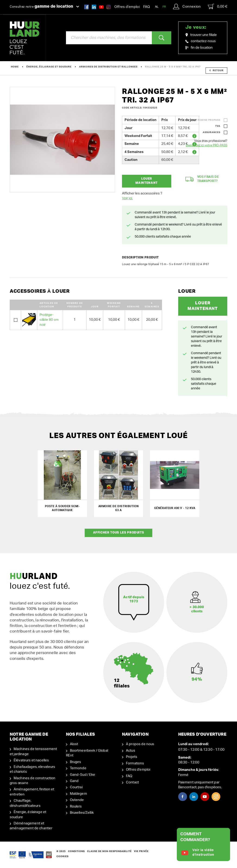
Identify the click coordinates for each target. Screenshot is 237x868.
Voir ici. (127, 198)
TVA (218, 126)
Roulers (76, 806)
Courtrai (76, 787)
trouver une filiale (201, 35)
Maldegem (78, 794)
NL (157, 7)
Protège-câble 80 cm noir (49, 320)
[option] (62, 140)
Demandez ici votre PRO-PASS (207, 145)
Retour (217, 70)
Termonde (78, 768)
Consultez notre (44, 6)
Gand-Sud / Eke (83, 775)
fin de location (199, 48)
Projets (132, 757)
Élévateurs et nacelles (31, 760)
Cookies (62, 856)
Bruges (76, 762)
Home (15, 67)
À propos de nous (140, 744)
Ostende (77, 800)
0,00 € (218, 6)
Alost (74, 744)
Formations (135, 763)
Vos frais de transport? (202, 179)
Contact (132, 782)
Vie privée (141, 851)
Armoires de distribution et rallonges (108, 67)
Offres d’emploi (127, 7)
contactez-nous (201, 41)
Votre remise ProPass (204, 120)
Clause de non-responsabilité (109, 851)
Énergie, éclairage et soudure (49, 67)
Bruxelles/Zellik (82, 813)
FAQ (147, 7)
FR (164, 7)
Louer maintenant (147, 181)
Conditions (76, 851)
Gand (74, 781)
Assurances (212, 132)
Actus (131, 751)
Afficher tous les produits (119, 533)
